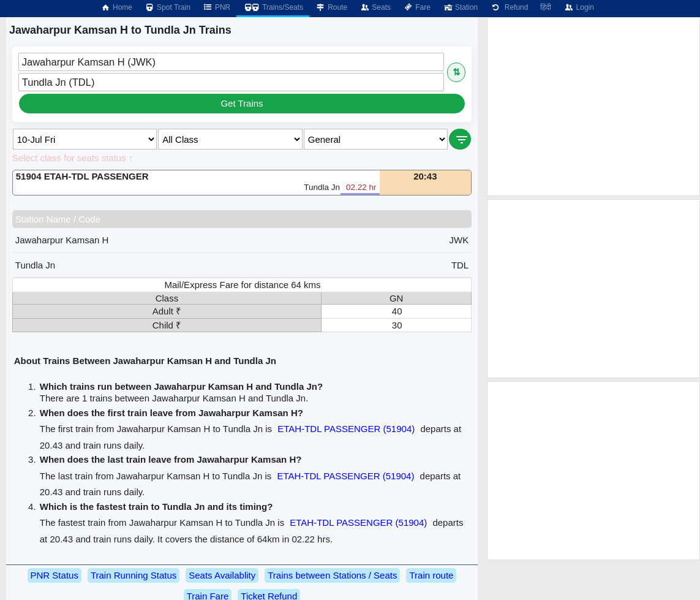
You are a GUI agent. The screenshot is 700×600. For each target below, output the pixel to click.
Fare (417, 7)
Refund (509, 7)
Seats (375, 7)
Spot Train (167, 7)
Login (578, 7)
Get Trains (242, 103)
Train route (431, 575)
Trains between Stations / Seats (332, 575)
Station (460, 7)
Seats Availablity (222, 575)
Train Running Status (134, 575)
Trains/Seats (273, 7)
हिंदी (546, 7)
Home (116, 7)
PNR (216, 7)
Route (331, 7)
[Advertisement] (593, 107)
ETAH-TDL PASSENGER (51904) (346, 429)
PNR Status (55, 575)
